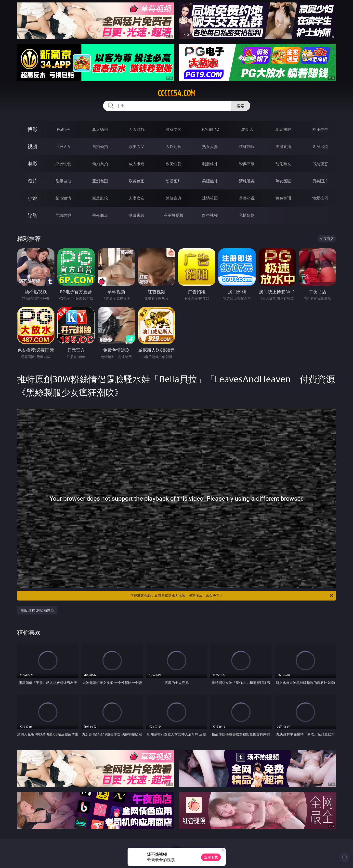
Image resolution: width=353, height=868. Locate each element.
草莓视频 (137, 215)
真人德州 (100, 129)
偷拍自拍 (100, 164)
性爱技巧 (320, 198)
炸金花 (247, 129)
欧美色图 (137, 181)
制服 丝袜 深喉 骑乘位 (37, 610)
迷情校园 (210, 198)
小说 (32, 198)
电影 (32, 164)
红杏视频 (210, 215)
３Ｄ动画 (173, 147)
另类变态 (320, 164)
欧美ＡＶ (137, 147)
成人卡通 (137, 164)
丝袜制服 (247, 147)
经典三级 (247, 164)
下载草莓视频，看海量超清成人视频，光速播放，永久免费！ (232, 596)
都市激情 (63, 198)
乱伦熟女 (283, 164)
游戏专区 (173, 129)
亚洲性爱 (63, 164)
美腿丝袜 (210, 181)
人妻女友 (137, 198)
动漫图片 (173, 181)
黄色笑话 (283, 198)
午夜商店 (100, 215)
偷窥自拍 (63, 181)
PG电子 (63, 129)
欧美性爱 (173, 164)
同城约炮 (63, 215)
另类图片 (320, 181)
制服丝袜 (210, 164)
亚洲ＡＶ (63, 147)
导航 (32, 215)
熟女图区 (283, 181)
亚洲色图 (100, 181)
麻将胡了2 (210, 129)
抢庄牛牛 (320, 129)
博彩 (32, 129)
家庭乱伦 (100, 198)
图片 (32, 181)
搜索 (240, 106)
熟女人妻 (210, 147)
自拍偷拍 (100, 147)
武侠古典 (173, 198)
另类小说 (247, 198)
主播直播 (283, 147)
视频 (32, 146)
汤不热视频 (173, 215)
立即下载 (211, 857)
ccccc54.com (177, 93)
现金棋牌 (283, 129)
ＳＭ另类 (320, 147)
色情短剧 (247, 215)
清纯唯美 (247, 181)
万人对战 (137, 129)
